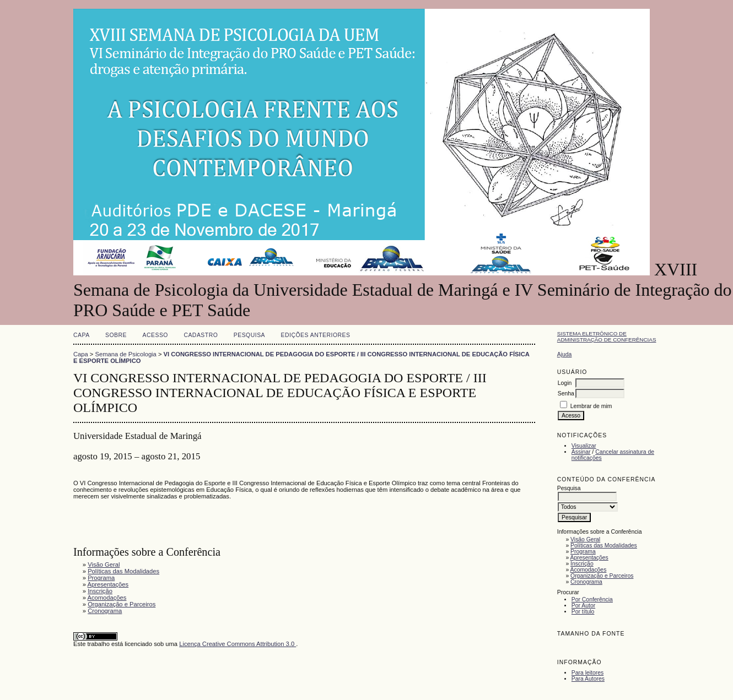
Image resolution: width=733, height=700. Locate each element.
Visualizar (584, 446)
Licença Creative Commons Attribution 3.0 (238, 644)
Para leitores (588, 673)
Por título (583, 612)
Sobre (116, 335)
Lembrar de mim (591, 406)
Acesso (155, 335)
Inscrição (582, 564)
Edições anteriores (316, 335)
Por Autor (583, 606)
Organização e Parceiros (602, 576)
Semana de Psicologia (126, 354)
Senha (566, 394)
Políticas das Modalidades (604, 546)
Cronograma (586, 582)
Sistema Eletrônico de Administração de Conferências (607, 337)
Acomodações (589, 570)
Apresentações (589, 558)
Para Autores (588, 679)
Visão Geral (585, 539)
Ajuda (565, 354)
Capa (82, 335)
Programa (583, 552)
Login (565, 383)
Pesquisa (249, 335)
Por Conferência (592, 599)
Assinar (581, 452)
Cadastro (201, 335)
